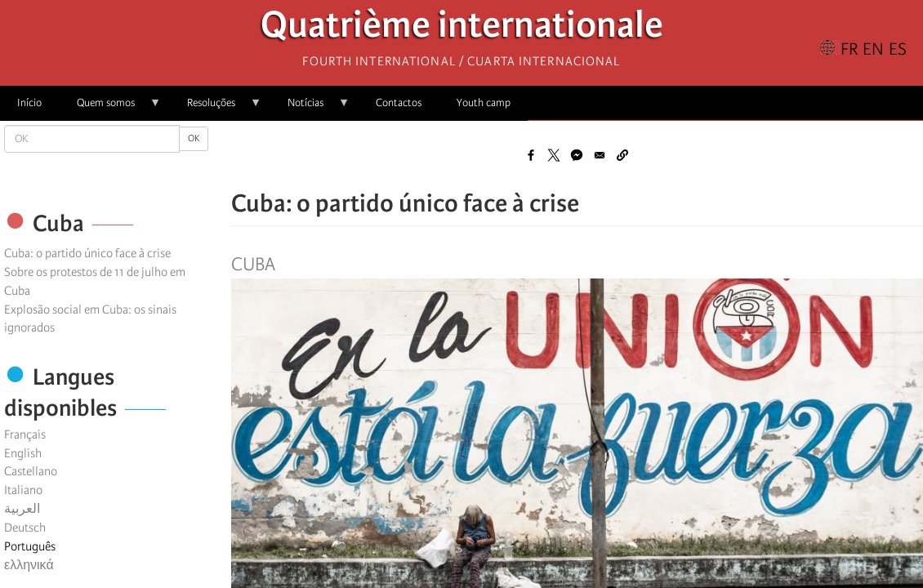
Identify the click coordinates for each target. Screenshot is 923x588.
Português (30, 546)
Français (25, 434)
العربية (22, 509)
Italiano (23, 490)
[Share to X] (554, 155)
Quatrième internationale (462, 29)
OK (194, 138)
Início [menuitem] (29, 102)
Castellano (31, 471)
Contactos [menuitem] (399, 102)
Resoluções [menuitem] (216, 108)
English (23, 453)
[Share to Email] (600, 155)
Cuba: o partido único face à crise (87, 253)
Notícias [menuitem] (310, 108)
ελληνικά (29, 565)
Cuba (253, 265)
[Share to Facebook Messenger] (577, 155)
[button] (622, 155)
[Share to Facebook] (531, 155)
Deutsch (25, 528)
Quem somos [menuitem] (110, 108)
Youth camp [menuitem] (484, 102)
